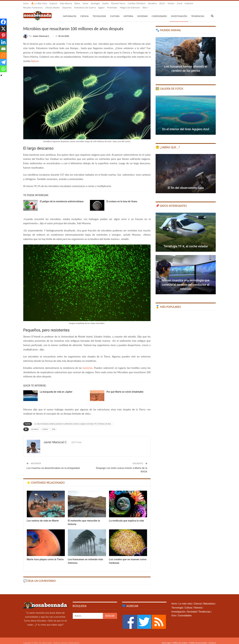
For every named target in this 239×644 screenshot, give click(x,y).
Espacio (53, 3)
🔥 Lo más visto (39, 3)
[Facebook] (3, 22)
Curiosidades (159, 12)
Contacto (212, 639)
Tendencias (204, 608)
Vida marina (66, 3)
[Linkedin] (3, 42)
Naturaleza (70, 12)
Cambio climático (137, 3)
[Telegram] (3, 62)
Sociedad (142, 12)
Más (188, 3)
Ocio (174, 611)
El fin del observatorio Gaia (186, 184)
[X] (3, 29)
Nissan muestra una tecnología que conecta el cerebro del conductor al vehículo (186, 280)
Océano (45, 425)
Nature (35, 57)
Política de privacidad (198, 639)
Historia (128, 12)
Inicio (26, 3)
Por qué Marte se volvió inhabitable (125, 388)
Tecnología (99, 12)
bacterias (88, 364)
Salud (85, 3)
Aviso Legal (166, 639)
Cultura (115, 12)
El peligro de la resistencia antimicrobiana (62, 197)
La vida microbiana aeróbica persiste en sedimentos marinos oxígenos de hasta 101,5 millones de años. (73, 420)
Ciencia (84, 12)
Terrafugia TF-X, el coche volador (186, 242)
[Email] (3, 49)
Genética (152, 3)
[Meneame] (3, 55)
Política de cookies (180, 639)
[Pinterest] (3, 35)
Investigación (179, 12)
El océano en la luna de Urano (122, 197)
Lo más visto (185, 600)
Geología (95, 3)
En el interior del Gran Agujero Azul (186, 125)
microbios (35, 425)
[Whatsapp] (3, 69)
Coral (180, 3)
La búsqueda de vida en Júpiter (56, 388)
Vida (54, 425)
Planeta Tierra (118, 3)
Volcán (171, 3)
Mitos (77, 3)
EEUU (162, 3)
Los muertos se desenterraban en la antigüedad (53, 464)
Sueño (105, 3)
